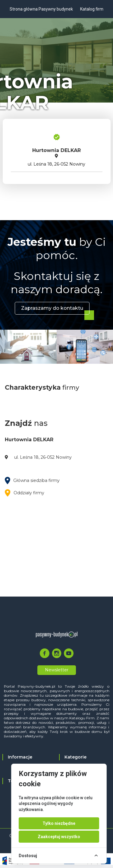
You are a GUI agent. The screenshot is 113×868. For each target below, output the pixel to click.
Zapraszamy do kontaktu (52, 308)
